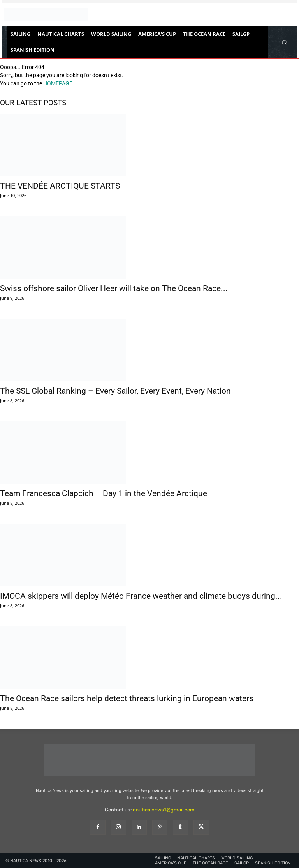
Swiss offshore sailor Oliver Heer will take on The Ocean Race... (114, 288)
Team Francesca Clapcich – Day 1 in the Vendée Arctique (104, 493)
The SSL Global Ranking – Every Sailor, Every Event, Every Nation (115, 391)
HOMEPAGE (58, 83)
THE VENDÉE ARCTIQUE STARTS (60, 186)
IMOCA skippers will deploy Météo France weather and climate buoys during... (141, 596)
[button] (284, 42)
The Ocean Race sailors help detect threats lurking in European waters (127, 698)
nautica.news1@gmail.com (164, 810)
